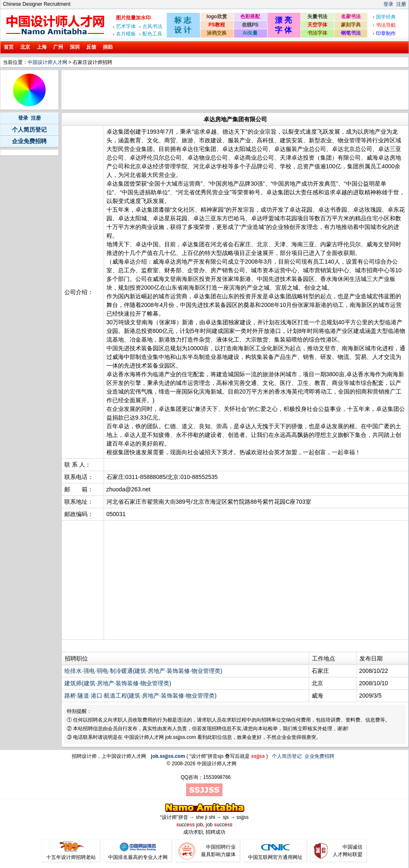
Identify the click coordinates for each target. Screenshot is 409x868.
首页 (9, 47)
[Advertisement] (213, 90)
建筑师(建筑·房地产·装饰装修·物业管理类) (118, 683)
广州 (58, 47)
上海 (42, 47)
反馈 (91, 47)
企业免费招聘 (29, 141)
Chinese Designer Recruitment (37, 4)
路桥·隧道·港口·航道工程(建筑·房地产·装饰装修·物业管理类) (141, 696)
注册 (401, 4)
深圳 (75, 47)
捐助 (108, 47)
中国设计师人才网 (47, 62)
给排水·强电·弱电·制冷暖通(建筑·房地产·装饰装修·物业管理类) (143, 671)
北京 (25, 47)
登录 (388, 4)
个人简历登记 (29, 130)
